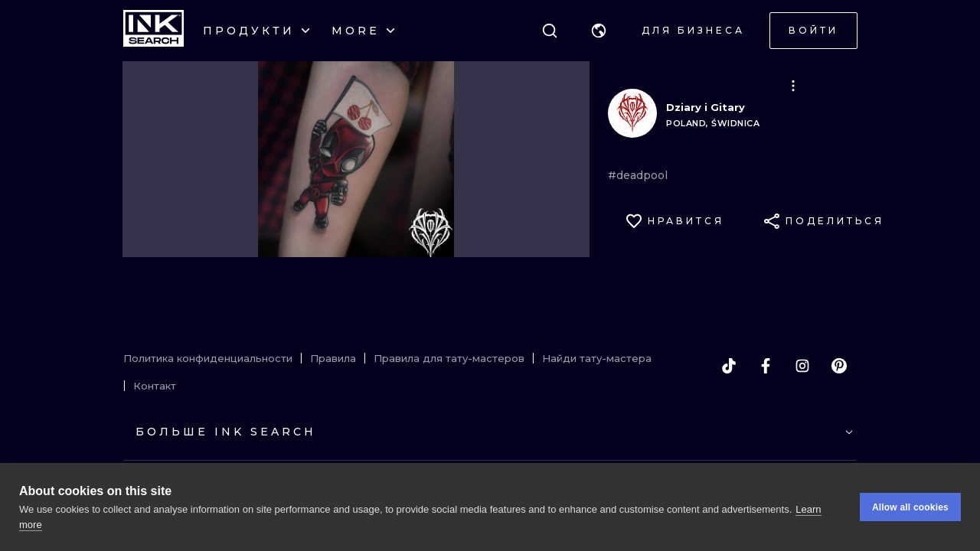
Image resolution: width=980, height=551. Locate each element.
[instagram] (802, 366)
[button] (599, 31)
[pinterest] (839, 366)
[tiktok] (729, 366)
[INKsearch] (154, 31)
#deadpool (638, 175)
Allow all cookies (910, 507)
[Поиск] (550, 31)
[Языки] (599, 31)
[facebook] (766, 366)
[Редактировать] (793, 86)
